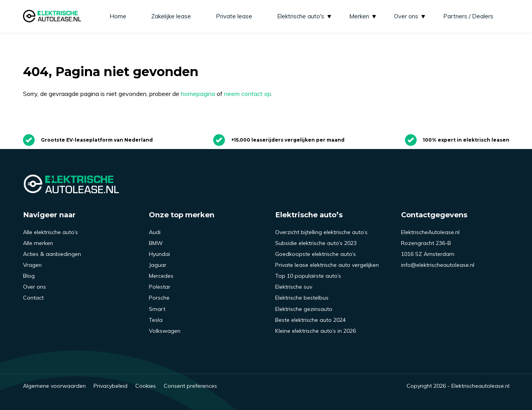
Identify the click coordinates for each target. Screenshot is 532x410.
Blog (29, 276)
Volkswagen (165, 331)
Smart (157, 309)
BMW (156, 243)
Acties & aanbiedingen (52, 254)
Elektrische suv (294, 287)
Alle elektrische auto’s (50, 232)
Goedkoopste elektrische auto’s (315, 254)
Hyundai (159, 254)
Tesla (156, 320)
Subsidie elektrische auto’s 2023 (316, 243)
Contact (33, 298)
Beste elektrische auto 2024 (310, 320)
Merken (363, 16)
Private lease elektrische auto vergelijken (327, 265)
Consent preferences (190, 386)
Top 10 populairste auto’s (308, 276)
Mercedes (161, 276)
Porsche (159, 298)
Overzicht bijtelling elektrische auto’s (321, 232)
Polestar (160, 287)
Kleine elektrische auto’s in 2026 (315, 331)
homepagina (198, 94)
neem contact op (248, 94)
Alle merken (38, 243)
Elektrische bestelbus (302, 298)
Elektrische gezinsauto (304, 309)
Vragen (32, 265)
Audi (155, 232)
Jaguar (158, 265)
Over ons (410, 16)
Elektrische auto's (305, 16)
